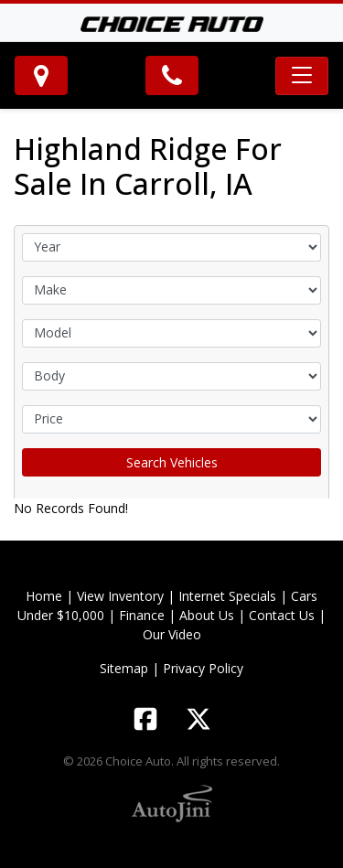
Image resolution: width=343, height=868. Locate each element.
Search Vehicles (172, 462)
